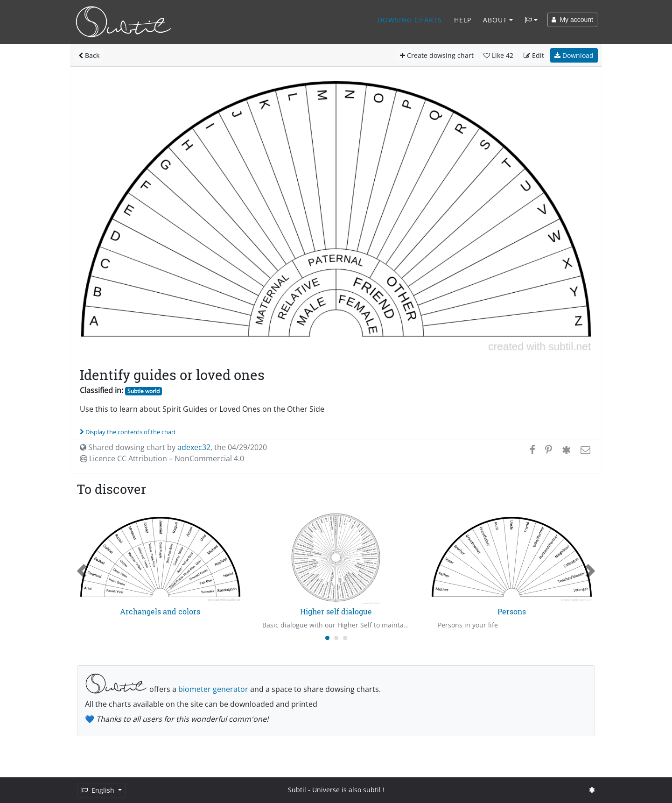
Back (89, 55)
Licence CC (162, 458)
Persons (512, 611)
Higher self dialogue (336, 611)
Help (463, 20)
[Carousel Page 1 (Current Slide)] (327, 638)
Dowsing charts (410, 20)
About (495, 20)
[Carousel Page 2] (336, 638)
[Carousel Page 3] (345, 638)
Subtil (297, 790)
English (99, 790)
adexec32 (194, 447)
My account (572, 20)
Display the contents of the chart (128, 432)
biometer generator (213, 689)
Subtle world (143, 391)
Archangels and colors (160, 611)
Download (574, 55)
